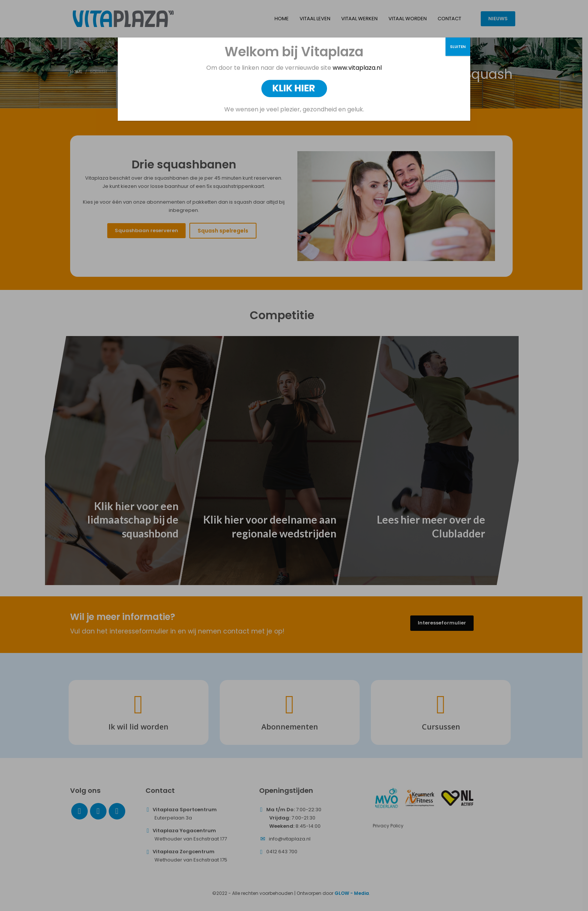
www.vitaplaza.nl (356, 68)
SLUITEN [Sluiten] (458, 47)
